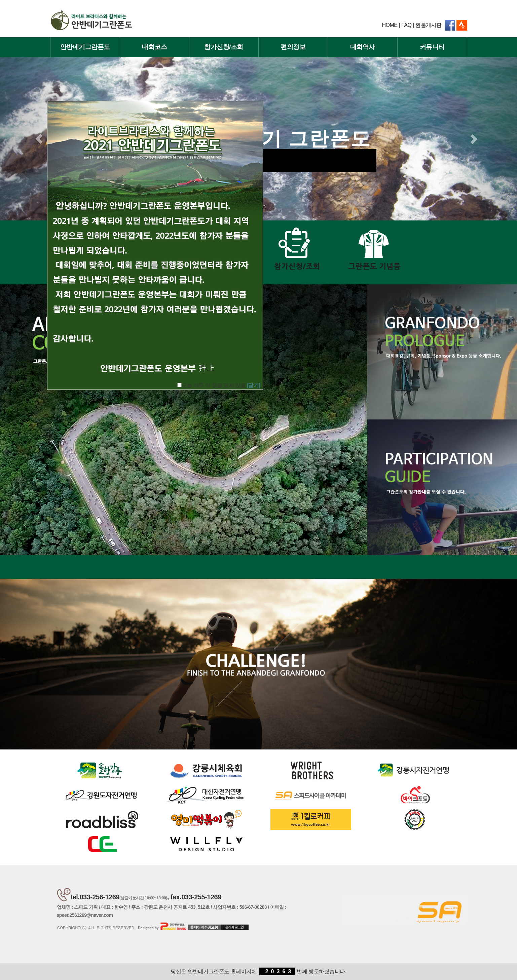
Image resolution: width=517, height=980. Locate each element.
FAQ (407, 25)
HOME (390, 25)
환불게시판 (429, 25)
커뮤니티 (432, 47)
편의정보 (293, 47)
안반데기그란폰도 (85, 47)
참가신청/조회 (224, 47)
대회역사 (363, 47)
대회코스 (154, 47)
